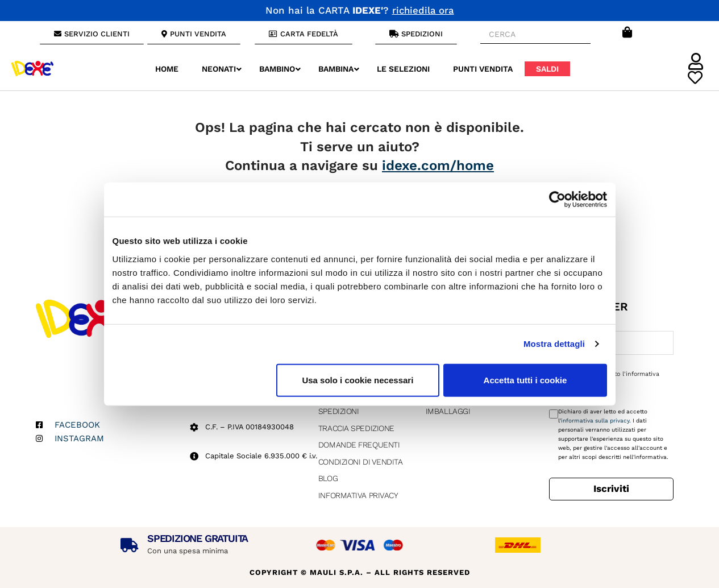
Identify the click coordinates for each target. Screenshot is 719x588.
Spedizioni (339, 411)
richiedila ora (423, 10)
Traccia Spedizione (356, 428)
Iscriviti (611, 488)
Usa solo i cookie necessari (358, 380)
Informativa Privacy (358, 495)
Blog (328, 478)
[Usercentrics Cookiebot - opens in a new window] (557, 200)
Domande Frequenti (359, 445)
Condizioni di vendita (361, 462)
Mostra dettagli (554, 344)
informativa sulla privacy (595, 421)
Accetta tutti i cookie (525, 380)
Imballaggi (448, 411)
